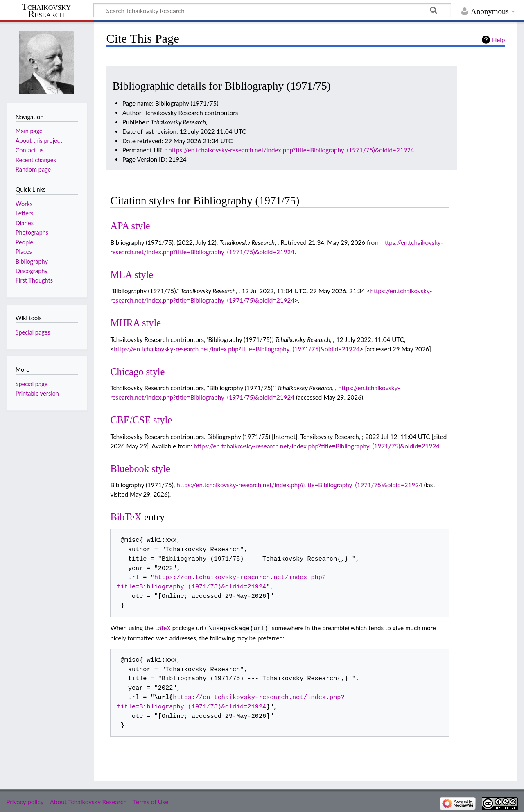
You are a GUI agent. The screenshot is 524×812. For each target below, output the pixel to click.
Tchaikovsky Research (46, 11)
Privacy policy (25, 801)
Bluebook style (140, 469)
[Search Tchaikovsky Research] (272, 10)
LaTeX (163, 628)
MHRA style (136, 323)
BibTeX (126, 517)
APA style (130, 226)
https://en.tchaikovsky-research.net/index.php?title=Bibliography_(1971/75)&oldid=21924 (291, 150)
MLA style (132, 275)
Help (498, 40)
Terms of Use (151, 801)
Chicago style (137, 372)
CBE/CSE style (141, 420)
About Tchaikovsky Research (88, 801)
